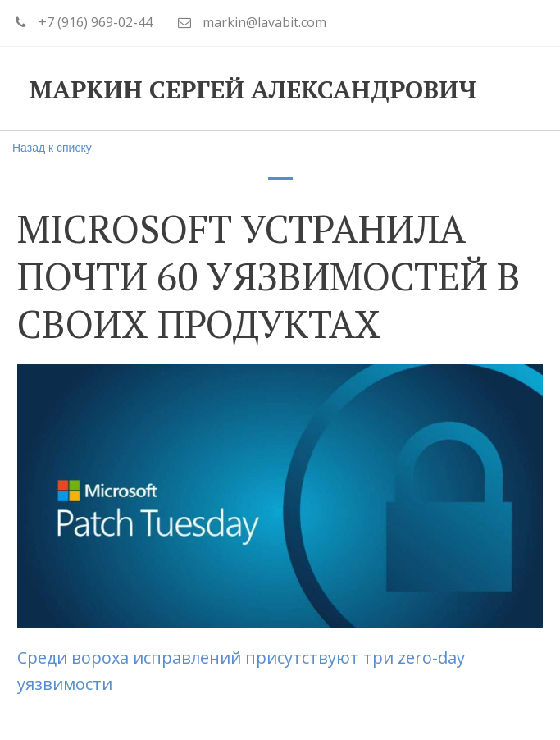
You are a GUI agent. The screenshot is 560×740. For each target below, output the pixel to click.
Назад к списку (52, 148)
